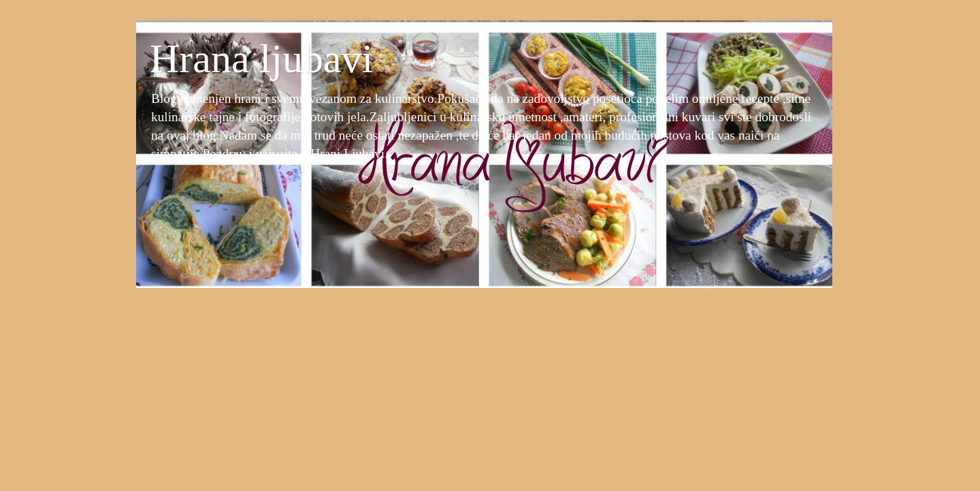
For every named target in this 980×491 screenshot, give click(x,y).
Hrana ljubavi (261, 59)
